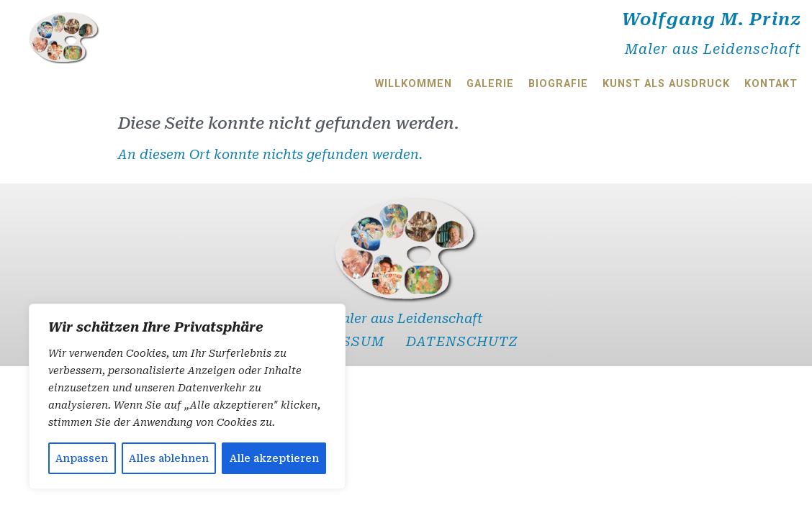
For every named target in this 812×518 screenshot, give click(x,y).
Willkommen (414, 84)
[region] (187, 396)
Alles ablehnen (169, 458)
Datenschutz (462, 341)
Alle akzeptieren (274, 458)
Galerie (490, 84)
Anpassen (82, 458)
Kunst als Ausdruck (666, 84)
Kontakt (771, 84)
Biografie (558, 84)
